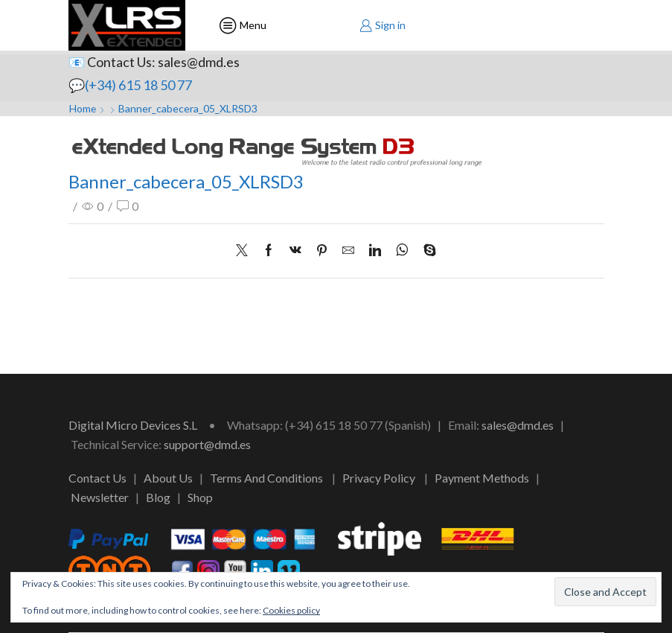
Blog (158, 497)
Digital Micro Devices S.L (133, 425)
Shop (200, 497)
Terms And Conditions (266, 478)
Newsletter (100, 497)
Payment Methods (482, 478)
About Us (168, 478)
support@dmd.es (207, 444)
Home (83, 108)
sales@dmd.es (518, 425)
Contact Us (97, 478)
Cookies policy (291, 610)
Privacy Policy (379, 478)
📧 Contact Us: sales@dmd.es (154, 62)
